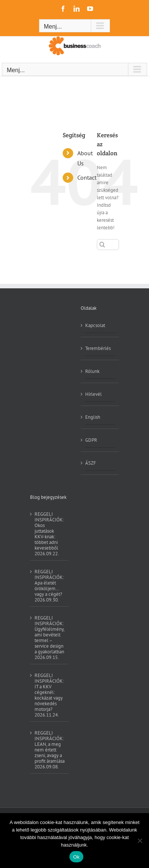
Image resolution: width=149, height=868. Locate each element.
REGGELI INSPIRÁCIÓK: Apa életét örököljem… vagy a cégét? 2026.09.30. (49, 585)
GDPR (91, 440)
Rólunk (92, 371)
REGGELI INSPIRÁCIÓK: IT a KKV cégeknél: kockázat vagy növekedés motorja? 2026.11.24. (49, 695)
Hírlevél (93, 394)
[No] (140, 841)
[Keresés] (102, 245)
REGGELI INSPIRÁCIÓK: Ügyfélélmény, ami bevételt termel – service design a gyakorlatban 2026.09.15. (49, 637)
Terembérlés (98, 348)
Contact (87, 177)
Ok (76, 857)
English (93, 417)
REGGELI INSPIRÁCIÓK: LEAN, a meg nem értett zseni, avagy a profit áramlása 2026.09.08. (50, 750)
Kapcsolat (95, 326)
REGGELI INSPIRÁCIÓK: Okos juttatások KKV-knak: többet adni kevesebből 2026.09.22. (49, 534)
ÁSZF (91, 463)
